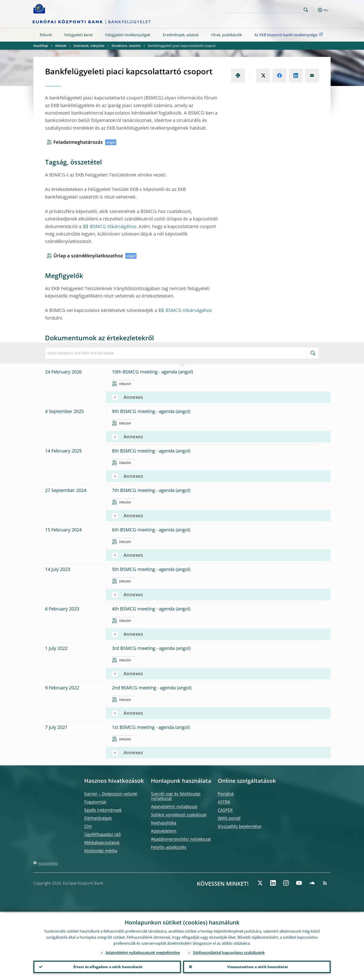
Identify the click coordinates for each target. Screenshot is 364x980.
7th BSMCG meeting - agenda (143, 490)
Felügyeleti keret (79, 35)
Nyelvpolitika (164, 823)
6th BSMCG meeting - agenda (143, 530)
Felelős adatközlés (169, 847)
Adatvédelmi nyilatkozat (174, 806)
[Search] (279, 9)
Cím (88, 826)
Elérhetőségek (98, 818)
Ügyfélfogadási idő (102, 834)
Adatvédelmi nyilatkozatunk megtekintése (143, 951)
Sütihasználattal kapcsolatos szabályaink (229, 951)
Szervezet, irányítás (89, 46)
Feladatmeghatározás (78, 142)
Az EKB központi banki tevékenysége (289, 35)
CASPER (225, 810)
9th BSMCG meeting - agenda (143, 411)
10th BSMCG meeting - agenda (145, 372)
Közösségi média (101, 851)
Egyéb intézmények (103, 810)
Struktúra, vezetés (126, 46)
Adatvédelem (164, 831)
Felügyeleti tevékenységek (128, 35)
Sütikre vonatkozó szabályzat (179, 815)
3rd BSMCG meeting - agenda (143, 648)
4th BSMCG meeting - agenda (143, 609)
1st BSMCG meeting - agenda (143, 727)
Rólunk (46, 35)
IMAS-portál (229, 818)
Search (306, 10)
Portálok (226, 794)
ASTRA (224, 802)
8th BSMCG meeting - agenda (143, 451)
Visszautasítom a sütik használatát (257, 966)
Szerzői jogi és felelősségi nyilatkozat (176, 796)
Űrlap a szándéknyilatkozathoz (88, 256)
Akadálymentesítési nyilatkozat (181, 839)
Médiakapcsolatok (102, 842)
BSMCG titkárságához (113, 226)
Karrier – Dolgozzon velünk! (111, 794)
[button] (314, 10)
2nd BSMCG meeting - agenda (144, 688)
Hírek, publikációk (226, 35)
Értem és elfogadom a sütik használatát (107, 966)
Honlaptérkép (48, 863)
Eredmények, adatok (181, 35)
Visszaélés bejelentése (240, 826)
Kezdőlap (41, 46)
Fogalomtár (95, 802)
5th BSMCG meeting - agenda (143, 569)
